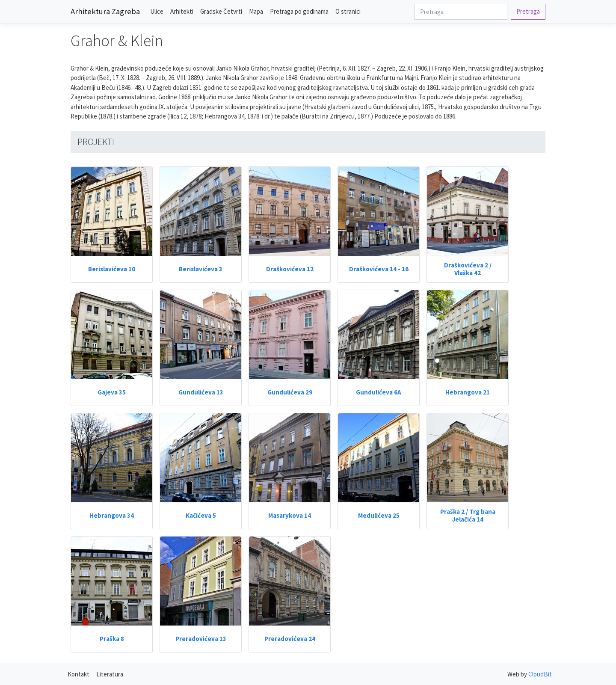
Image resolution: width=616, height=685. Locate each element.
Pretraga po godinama (299, 11)
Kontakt (78, 674)
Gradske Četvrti (221, 11)
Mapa (256, 11)
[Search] (461, 12)
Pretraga (528, 11)
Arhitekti (182, 11)
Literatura (110, 674)
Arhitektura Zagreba (105, 11)
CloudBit (540, 674)
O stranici (348, 11)
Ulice (157, 11)
